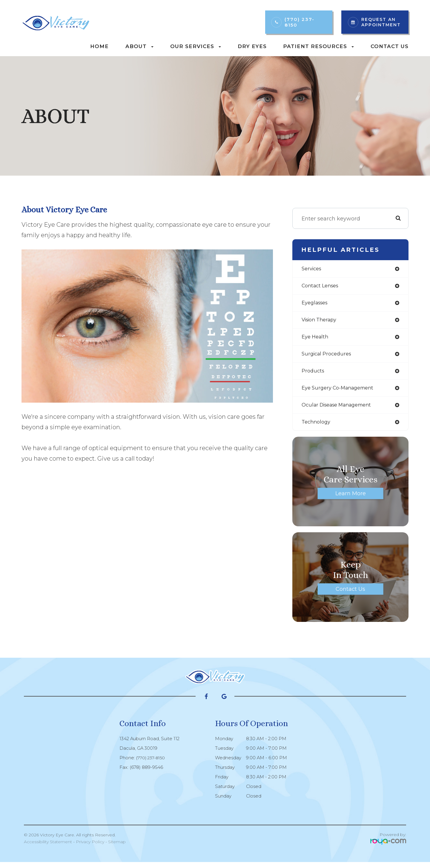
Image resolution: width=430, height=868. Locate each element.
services (313, 269)
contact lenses (322, 287)
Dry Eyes (252, 46)
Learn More (351, 499)
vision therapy (322, 322)
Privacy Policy (90, 848)
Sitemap (117, 848)
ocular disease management (341, 410)
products (314, 375)
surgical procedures (329, 357)
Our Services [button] (196, 46)
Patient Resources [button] (318, 46)
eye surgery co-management (341, 392)
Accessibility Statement (48, 848)
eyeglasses (316, 304)
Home (99, 46)
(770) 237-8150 (300, 22)
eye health (316, 340)
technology (317, 428)
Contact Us (390, 46)
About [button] (139, 46)
